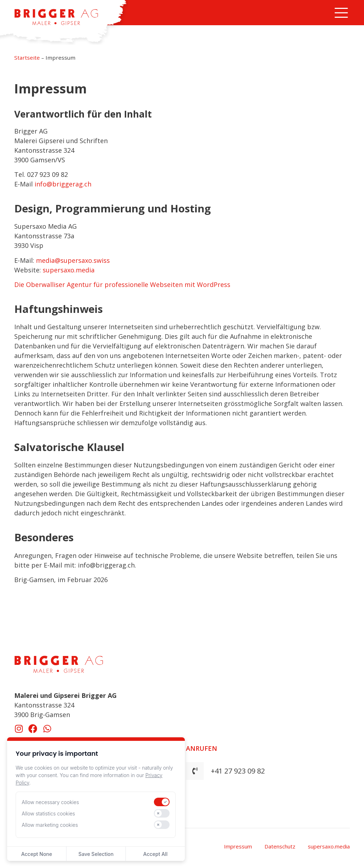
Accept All (155, 854)
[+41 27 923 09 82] (195, 771)
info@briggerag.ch (63, 184)
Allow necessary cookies (50, 802)
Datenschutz (280, 846)
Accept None (36, 854)
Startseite (27, 58)
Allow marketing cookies (50, 825)
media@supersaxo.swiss (73, 260)
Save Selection (96, 854)
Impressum (238, 846)
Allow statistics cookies (48, 813)
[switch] (162, 802)
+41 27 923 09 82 (238, 771)
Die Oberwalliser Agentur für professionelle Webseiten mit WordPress (122, 284)
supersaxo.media (69, 270)
